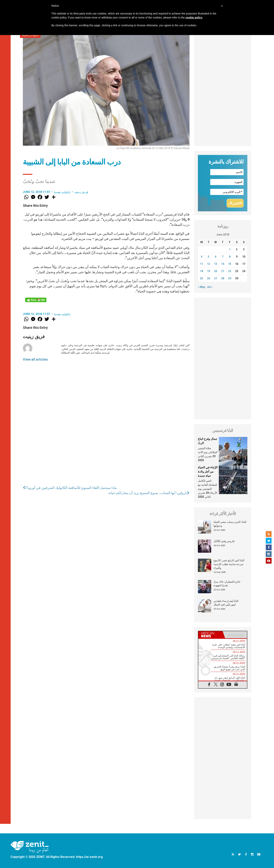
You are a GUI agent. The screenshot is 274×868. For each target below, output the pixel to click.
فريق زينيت (81, 192)
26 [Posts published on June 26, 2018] (209, 278)
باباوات (66, 192)
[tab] (210, 635)
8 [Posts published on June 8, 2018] (230, 257)
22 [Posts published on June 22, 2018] (230, 271)
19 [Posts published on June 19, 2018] (209, 271)
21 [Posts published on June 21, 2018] (223, 271)
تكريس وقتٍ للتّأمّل (224, 541)
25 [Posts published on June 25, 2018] (202, 278)
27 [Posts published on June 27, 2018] (216, 278)
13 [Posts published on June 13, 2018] (216, 264)
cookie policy (194, 18)
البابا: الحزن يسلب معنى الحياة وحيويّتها (230, 524)
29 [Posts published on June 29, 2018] (230, 278)
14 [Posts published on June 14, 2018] (223, 264)
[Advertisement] (223, 89)
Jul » (210, 287)
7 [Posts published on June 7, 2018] (223, 257)
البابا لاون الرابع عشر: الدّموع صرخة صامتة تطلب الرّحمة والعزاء (229, 564)
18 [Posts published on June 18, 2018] (202, 271)
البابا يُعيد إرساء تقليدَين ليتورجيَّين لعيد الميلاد (226, 603)
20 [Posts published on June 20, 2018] (216, 271)
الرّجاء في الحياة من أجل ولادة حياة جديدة (208, 472)
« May (202, 287)
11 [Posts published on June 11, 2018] (202, 264)
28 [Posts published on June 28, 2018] (223, 278)
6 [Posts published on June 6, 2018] (216, 257)
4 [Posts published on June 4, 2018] (202, 257)
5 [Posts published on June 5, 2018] (209, 257)
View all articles (35, 359)
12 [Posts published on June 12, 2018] (209, 264)
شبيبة (57, 192)
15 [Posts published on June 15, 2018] (230, 264)
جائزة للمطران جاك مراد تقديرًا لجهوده (227, 584)
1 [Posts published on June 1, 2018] (230, 249)
